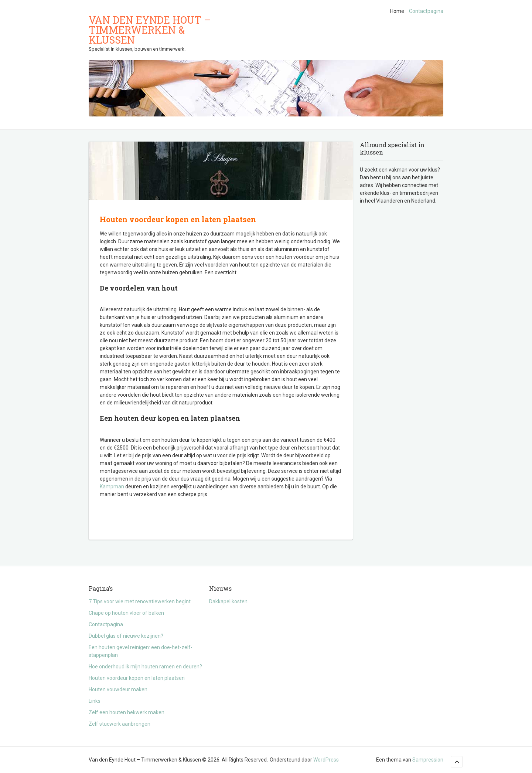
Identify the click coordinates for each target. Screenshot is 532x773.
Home (397, 11)
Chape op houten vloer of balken (126, 613)
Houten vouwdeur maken (118, 689)
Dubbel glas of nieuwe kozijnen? (126, 636)
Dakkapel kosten (228, 601)
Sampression (428, 760)
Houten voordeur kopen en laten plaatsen (137, 678)
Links (95, 701)
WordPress (326, 760)
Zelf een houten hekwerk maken (127, 712)
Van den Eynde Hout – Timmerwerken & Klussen (150, 30)
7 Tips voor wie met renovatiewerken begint (140, 601)
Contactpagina (426, 11)
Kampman (112, 486)
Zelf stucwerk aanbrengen (120, 724)
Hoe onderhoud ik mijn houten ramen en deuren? (145, 667)
